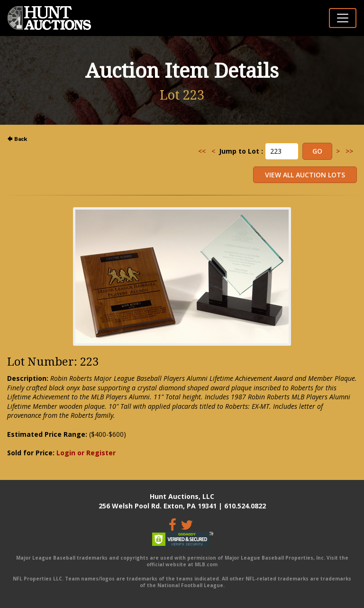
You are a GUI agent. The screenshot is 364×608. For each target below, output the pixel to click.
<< (202, 151)
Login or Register (86, 453)
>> (349, 151)
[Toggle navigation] (343, 18)
